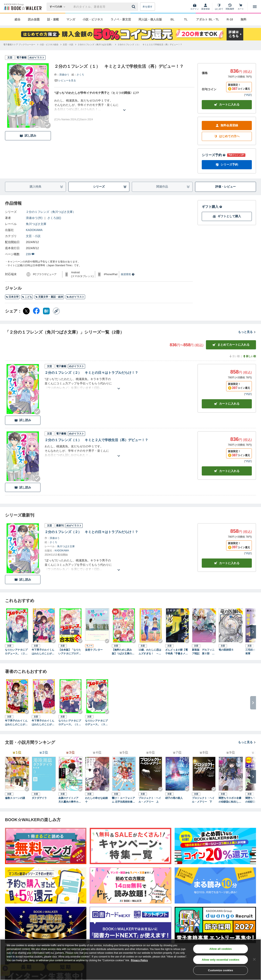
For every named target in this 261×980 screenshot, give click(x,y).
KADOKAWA (34, 230)
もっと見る (247, 332)
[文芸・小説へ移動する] (68, 45)
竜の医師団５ (226, 650)
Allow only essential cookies (221, 960)
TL (186, 19)
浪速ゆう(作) (34, 218)
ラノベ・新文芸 (121, 19)
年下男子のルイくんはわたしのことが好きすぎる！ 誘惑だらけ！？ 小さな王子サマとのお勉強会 (43, 652)
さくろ (80, 75)
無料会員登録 (227, 125)
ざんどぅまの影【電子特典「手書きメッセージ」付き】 (177, 652)
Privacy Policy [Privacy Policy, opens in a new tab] (139, 960)
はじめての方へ (227, 136)
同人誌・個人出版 (150, 19)
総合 (18, 19)
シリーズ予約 (214, 155)
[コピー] (56, 311)
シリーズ (110, 187)
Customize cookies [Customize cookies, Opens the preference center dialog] (221, 970)
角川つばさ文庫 (36, 224)
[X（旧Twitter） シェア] (26, 311)
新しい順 (249, 356)
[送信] (134, 7)
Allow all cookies (221, 949)
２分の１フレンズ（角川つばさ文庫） (51, 212)
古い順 (234, 356)
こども (27, 297)
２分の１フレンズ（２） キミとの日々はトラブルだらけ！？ (91, 373)
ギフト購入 (212, 207)
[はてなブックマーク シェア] (46, 311)
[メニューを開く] (255, 7)
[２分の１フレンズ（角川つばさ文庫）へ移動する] (95, 45)
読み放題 (34, 19)
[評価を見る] (65, 80)
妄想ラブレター (94, 650)
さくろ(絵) (54, 218)
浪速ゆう (64, 75)
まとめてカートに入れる (231, 345)
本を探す (148, 7)
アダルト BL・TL (208, 19)
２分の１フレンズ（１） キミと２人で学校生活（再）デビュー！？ (96, 440)
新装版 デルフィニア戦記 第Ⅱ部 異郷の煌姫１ (203, 652)
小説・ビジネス (93, 19)
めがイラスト (75, 297)
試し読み (28, 136)
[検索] (134, 7)
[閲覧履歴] (230, 7)
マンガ (71, 19)
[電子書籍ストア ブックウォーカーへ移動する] (19, 45)
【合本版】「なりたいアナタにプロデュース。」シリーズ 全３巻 (70, 652)
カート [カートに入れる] (227, 404)
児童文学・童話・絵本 (49, 297)
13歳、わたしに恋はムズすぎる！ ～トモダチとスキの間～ (150, 652)
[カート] (241, 7)
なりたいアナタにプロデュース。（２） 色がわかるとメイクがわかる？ (17, 652)
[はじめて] (219, 7)
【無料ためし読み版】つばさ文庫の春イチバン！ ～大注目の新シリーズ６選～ (123, 652)
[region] (130, 960)
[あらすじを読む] (124, 105)
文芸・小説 (33, 236)
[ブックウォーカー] (22, 7)
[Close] (254, 959)
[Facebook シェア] (36, 311)
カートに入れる (227, 105)
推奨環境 (128, 274)
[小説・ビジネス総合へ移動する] (49, 45)
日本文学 (12, 297)
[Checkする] (48, 125)
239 (30, 254)
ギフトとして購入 (227, 216)
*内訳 (248, 95)
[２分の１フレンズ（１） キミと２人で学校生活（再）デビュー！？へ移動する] (150, 45)
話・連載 (53, 19)
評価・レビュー (226, 187)
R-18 (230, 19)
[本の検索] (59, 7)
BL (172, 19)
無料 (243, 19)
